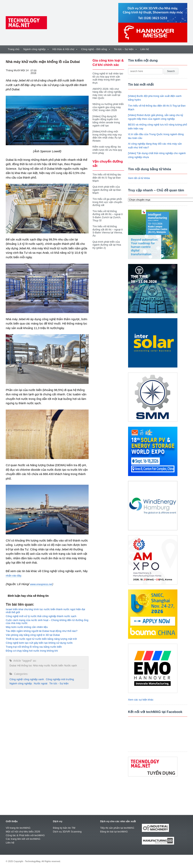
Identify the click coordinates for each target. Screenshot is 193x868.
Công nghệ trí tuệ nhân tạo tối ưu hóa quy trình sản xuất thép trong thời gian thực (108, 78)
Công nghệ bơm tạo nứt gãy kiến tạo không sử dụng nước (39, 643)
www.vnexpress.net (41, 584)
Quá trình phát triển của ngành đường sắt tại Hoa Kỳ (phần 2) (107, 242)
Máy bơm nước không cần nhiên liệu (27, 627)
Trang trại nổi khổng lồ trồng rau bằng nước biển (34, 647)
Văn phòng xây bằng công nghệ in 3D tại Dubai (33, 635)
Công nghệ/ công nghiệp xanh (27, 679)
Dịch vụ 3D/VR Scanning (67, 832)
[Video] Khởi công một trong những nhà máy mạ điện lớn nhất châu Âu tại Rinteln (107, 133)
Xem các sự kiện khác (141, 700)
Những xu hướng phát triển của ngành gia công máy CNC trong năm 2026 (108, 107)
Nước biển (57, 665)
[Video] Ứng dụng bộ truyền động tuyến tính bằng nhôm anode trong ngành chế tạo (108, 119)
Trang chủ (14, 49)
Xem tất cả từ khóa (139, 178)
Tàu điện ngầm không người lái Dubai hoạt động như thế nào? (41, 631)
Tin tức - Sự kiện (59, 683)
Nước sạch (70, 665)
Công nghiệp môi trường (59, 679)
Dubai (13, 665)
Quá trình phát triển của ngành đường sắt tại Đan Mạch (107, 187)
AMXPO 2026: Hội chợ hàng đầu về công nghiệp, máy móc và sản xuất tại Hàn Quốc (107, 94)
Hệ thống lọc (24, 665)
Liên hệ (145, 49)
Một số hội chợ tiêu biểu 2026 (23, 832)
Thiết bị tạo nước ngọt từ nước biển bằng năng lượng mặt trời (41, 639)
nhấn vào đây (13, 576)
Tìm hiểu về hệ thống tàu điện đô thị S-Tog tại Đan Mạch (107, 175)
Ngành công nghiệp (21, 683)
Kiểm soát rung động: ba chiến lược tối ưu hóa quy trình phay (107, 147)
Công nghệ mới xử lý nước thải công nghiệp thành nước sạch (41, 616)
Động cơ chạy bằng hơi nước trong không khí (32, 651)
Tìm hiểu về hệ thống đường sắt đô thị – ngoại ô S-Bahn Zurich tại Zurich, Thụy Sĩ (108, 213)
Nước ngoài (40, 683)
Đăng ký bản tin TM (64, 828)
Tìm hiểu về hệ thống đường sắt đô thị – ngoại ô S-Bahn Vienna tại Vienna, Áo (108, 228)
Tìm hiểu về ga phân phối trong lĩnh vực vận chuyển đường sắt (107, 199)
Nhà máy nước (41, 665)
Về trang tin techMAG (18, 828)
